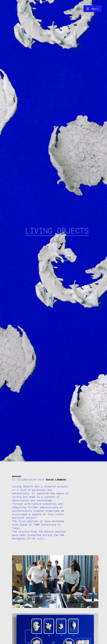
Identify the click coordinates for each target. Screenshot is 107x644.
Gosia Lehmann (56, 479)
